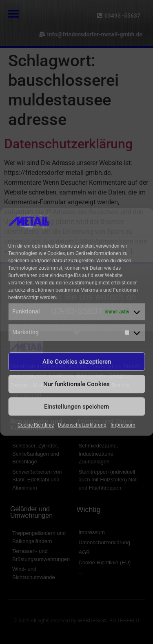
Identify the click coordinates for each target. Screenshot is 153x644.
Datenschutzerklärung (82, 425)
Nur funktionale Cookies (76, 384)
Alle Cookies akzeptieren (77, 362)
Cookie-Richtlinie (36, 425)
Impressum (123, 425)
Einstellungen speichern (76, 407)
